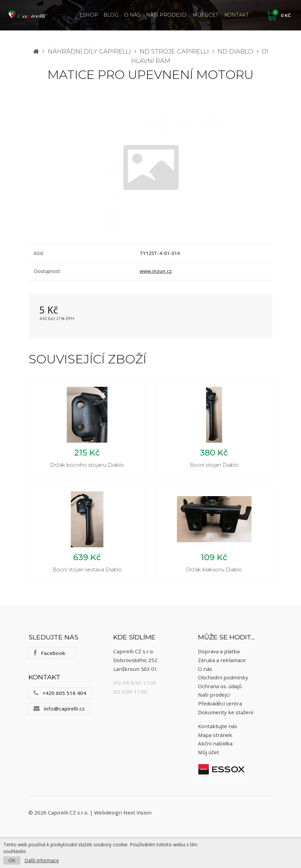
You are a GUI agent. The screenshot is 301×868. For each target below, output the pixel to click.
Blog (111, 15)
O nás (132, 15)
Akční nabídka (215, 743)
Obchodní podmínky (223, 677)
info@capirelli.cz (59, 708)
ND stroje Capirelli (174, 51)
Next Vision (137, 812)
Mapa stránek (215, 735)
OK (12, 860)
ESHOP (89, 15)
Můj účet (206, 15)
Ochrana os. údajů (220, 686)
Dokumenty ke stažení (226, 712)
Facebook (49, 653)
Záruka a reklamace (222, 660)
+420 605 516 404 (60, 693)
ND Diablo (235, 51)
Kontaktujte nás (218, 726)
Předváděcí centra (220, 703)
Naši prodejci (166, 15)
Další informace (42, 860)
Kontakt (237, 15)
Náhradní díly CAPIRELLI (89, 51)
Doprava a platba (219, 651)
